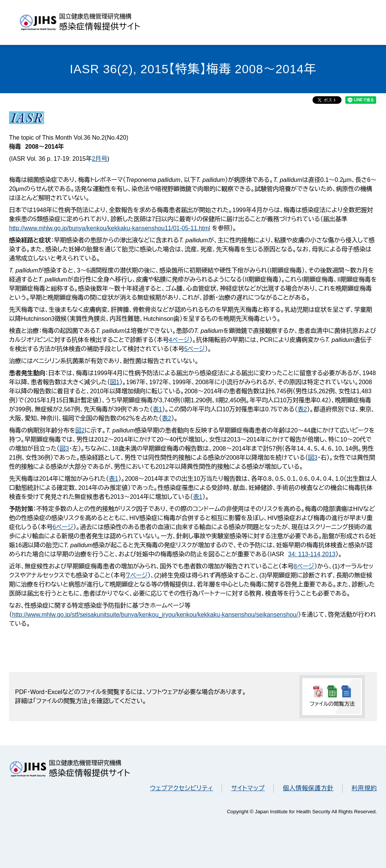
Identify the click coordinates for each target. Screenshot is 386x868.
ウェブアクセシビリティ (182, 788)
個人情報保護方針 (308, 788)
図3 (64, 449)
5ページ (195, 349)
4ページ (179, 340)
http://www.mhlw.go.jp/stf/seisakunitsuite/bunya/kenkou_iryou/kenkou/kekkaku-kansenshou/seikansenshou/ (155, 615)
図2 (80, 430)
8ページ (304, 566)
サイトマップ (248, 788)
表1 (157, 409)
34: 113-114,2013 (312, 554)
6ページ (63, 527)
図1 (115, 382)
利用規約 (364, 788)
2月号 (100, 159)
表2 (302, 409)
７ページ (136, 575)
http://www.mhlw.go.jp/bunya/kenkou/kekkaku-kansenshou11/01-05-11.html (110, 228)
